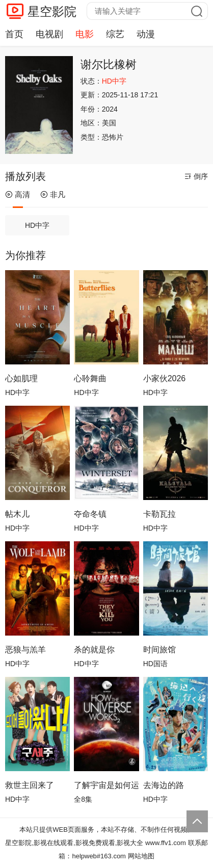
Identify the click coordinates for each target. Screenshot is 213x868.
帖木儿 (17, 514)
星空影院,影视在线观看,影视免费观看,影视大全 (74, 843)
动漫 (146, 34)
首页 (14, 34)
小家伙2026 (165, 378)
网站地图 (141, 856)
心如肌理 (21, 378)
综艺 (115, 34)
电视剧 (49, 34)
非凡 (53, 194)
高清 (18, 194)
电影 (85, 34)
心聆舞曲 (90, 378)
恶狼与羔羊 (25, 650)
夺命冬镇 (90, 514)
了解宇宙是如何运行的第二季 (106, 785)
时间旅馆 (159, 650)
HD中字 (37, 225)
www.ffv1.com (166, 843)
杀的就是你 (94, 650)
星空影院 (52, 11)
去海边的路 (164, 785)
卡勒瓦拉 (159, 514)
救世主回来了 (30, 785)
